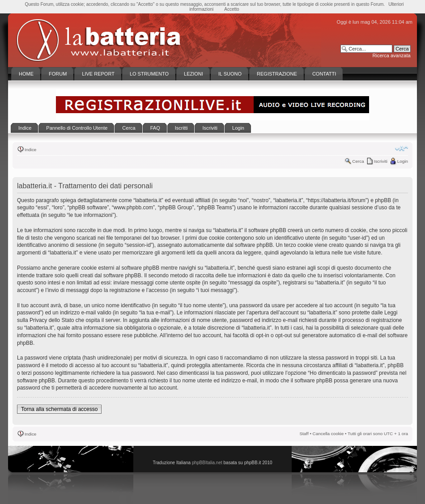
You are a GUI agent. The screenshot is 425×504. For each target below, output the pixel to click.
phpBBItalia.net (207, 463)
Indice (30, 150)
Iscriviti (381, 161)
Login (403, 161)
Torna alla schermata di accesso (59, 409)
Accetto (232, 9)
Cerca (358, 161)
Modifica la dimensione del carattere (402, 148)
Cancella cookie (328, 434)
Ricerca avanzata (392, 55)
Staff (304, 434)
